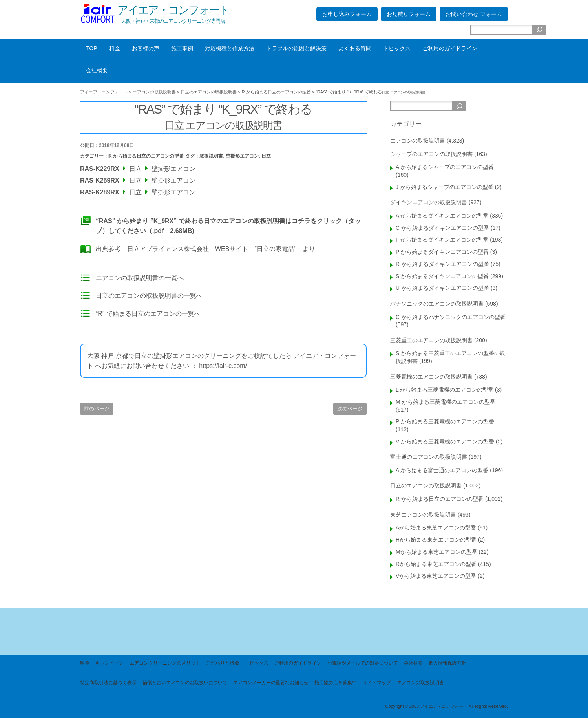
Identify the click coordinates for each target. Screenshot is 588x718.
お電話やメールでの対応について (363, 663)
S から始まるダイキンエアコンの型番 (442, 276)
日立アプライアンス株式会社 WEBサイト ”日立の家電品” (212, 249)
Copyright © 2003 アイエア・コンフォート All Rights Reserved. (446, 706)
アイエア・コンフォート (173, 10)
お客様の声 (146, 48)
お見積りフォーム (409, 14)
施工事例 (182, 48)
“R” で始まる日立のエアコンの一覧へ (148, 314)
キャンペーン (110, 663)
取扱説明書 (211, 156)
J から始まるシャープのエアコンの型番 (445, 187)
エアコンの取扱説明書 (418, 141)
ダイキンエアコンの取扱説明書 (429, 202)
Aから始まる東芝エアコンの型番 (436, 528)
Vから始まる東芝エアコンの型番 (436, 576)
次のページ (350, 409)
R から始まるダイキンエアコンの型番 (442, 264)
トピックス (397, 48)
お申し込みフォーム (347, 14)
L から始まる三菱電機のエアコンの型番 (445, 390)
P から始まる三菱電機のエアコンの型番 (445, 421)
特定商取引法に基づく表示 (108, 683)
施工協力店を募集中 (336, 683)
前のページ (97, 409)
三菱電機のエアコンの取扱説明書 (431, 377)
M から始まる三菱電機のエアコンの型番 (446, 402)
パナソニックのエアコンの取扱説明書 (437, 304)
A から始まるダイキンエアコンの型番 (442, 216)
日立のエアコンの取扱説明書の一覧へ (149, 296)
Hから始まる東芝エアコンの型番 (436, 540)
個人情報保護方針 (447, 663)
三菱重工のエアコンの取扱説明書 (431, 340)
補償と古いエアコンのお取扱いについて (185, 683)
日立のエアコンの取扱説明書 (426, 485)
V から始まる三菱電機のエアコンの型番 (445, 441)
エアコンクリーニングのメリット (165, 663)
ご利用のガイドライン (450, 48)
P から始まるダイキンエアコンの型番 (442, 252)
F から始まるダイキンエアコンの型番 (442, 240)
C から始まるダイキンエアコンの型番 (442, 228)
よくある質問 (355, 48)
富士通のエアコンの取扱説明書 (429, 457)
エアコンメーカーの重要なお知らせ (271, 683)
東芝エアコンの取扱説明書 (423, 515)
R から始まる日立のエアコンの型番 (146, 156)
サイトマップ (377, 683)
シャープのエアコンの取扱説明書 (431, 154)
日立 (266, 156)
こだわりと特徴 (223, 663)
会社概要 (97, 70)
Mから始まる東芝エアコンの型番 (436, 552)
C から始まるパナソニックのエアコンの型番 (451, 317)
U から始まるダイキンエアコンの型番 (442, 288)
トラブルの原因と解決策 (296, 48)
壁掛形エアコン (242, 156)
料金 (115, 48)
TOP (92, 48)
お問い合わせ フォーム (474, 14)
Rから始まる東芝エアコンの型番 (436, 564)
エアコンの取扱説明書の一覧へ (140, 278)
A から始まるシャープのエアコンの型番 (445, 167)
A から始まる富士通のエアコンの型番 (442, 470)
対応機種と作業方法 (230, 48)
